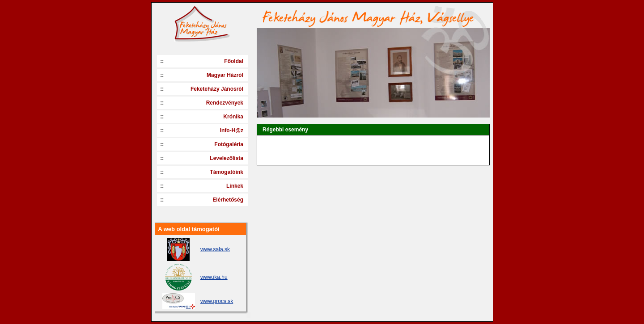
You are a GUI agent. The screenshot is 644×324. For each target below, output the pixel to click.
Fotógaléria (229, 144)
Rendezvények (225, 103)
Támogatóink (227, 172)
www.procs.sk (217, 301)
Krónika (233, 117)
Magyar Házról (225, 75)
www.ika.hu (214, 277)
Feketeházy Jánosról (217, 89)
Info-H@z (232, 130)
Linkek (235, 186)
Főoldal (234, 61)
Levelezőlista (227, 158)
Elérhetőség (228, 200)
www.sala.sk (215, 249)
